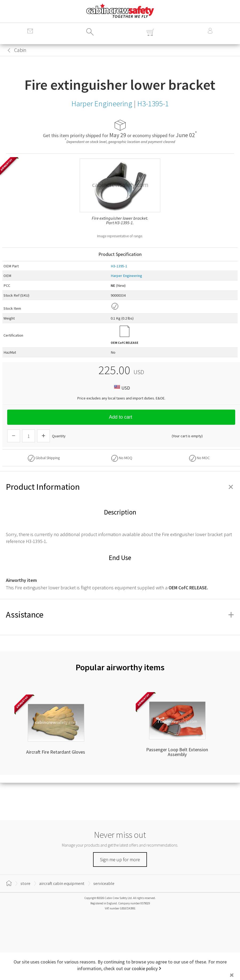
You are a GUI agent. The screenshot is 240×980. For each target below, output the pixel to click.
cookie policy (145, 968)
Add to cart (121, 417)
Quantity (59, 436)
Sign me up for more (120, 859)
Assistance (120, 615)
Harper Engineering (126, 276)
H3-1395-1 (119, 266)
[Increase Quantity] (43, 436)
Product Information (120, 487)
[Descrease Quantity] (14, 436)
